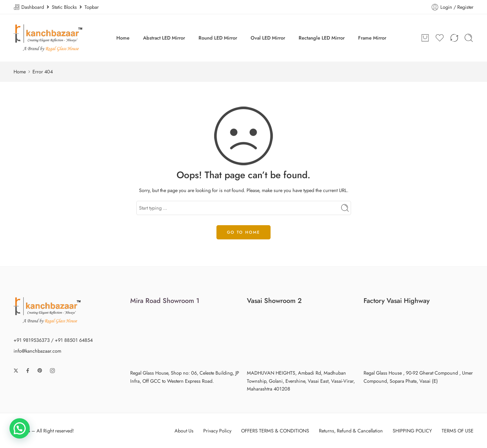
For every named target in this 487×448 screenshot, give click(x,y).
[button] (20, 428)
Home (123, 38)
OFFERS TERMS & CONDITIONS (275, 431)
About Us (184, 431)
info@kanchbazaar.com (37, 351)
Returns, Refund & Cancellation (351, 431)
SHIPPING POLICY (412, 431)
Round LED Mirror (218, 38)
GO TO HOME (243, 232)
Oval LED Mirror (268, 38)
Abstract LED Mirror (164, 38)
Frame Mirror (372, 38)
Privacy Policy (217, 431)
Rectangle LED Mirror (322, 38)
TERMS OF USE (458, 431)
